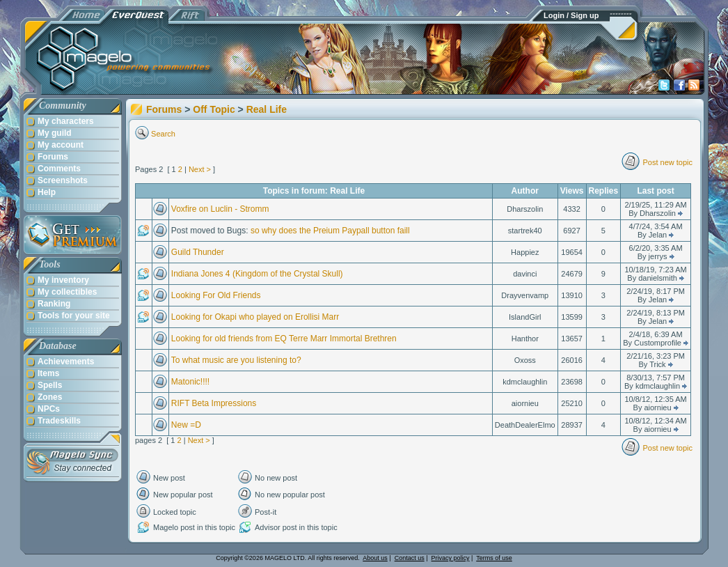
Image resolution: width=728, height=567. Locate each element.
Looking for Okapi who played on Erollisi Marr (255, 317)
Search (163, 134)
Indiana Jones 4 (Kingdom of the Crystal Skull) (257, 274)
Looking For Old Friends (216, 295)
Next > (200, 169)
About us (375, 558)
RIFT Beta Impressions (214, 403)
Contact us (410, 558)
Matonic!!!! (190, 382)
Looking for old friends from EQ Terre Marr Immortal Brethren (284, 339)
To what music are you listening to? (236, 360)
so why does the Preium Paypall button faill (330, 231)
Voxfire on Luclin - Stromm (220, 209)
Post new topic (667, 162)
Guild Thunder (198, 252)
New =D (186, 425)
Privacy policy (451, 558)
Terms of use (494, 558)
